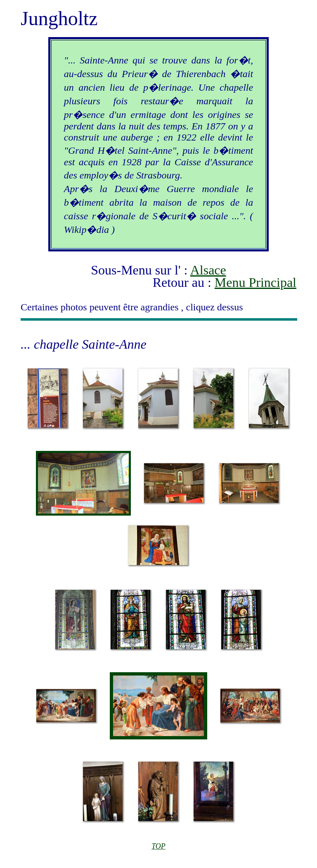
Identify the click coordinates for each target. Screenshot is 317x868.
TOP (158, 846)
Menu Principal (255, 282)
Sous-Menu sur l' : (140, 270)
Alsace (208, 270)
